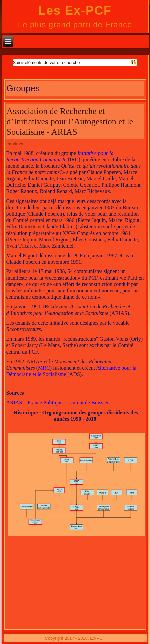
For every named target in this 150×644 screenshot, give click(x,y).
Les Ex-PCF (75, 10)
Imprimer (15, 144)
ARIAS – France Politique (35, 403)
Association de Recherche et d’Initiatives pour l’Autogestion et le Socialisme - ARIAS (70, 121)
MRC (44, 368)
